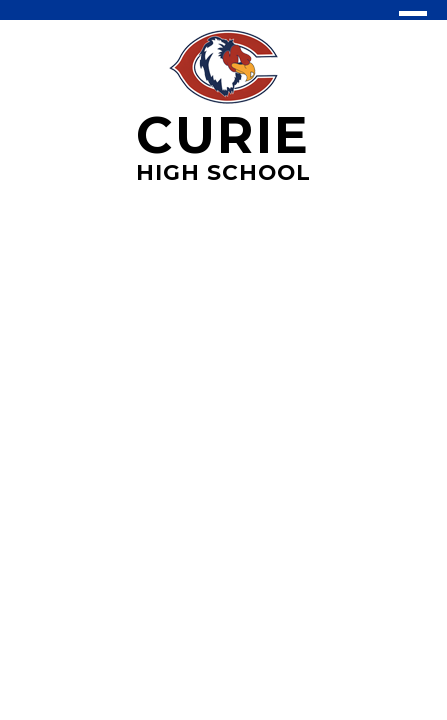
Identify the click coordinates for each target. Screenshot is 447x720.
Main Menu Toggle (413, 22)
